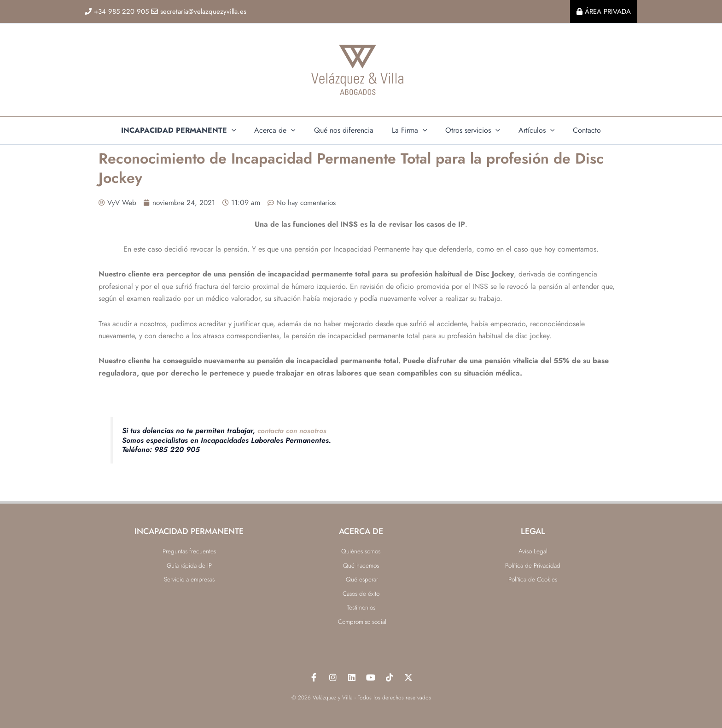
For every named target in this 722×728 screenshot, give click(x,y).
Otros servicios (469, 130)
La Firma (410, 130)
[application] (243, 130)
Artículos (529, 130)
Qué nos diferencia (347, 130)
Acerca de (282, 130)
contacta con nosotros (294, 431)
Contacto (576, 130)
